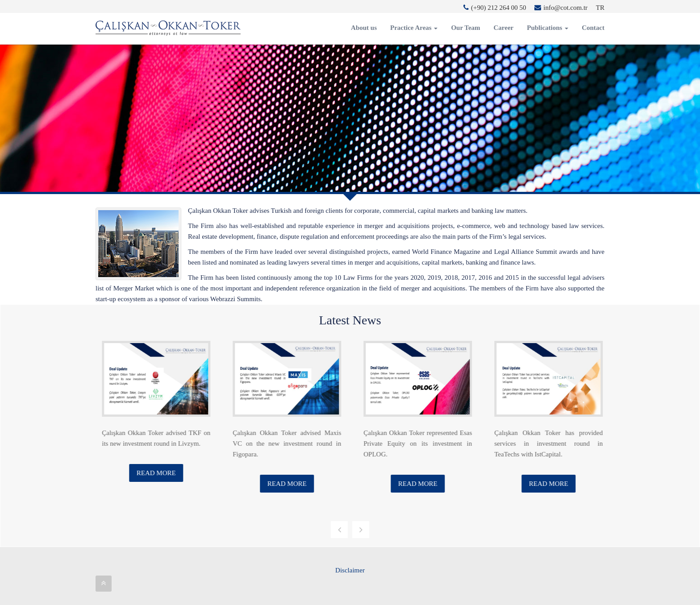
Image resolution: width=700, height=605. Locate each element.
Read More (166, 473)
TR (600, 8)
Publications (548, 28)
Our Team (465, 28)
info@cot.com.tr (561, 8)
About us (364, 28)
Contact (593, 28)
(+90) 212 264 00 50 (495, 8)
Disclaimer (350, 570)
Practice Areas (414, 28)
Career (504, 28)
